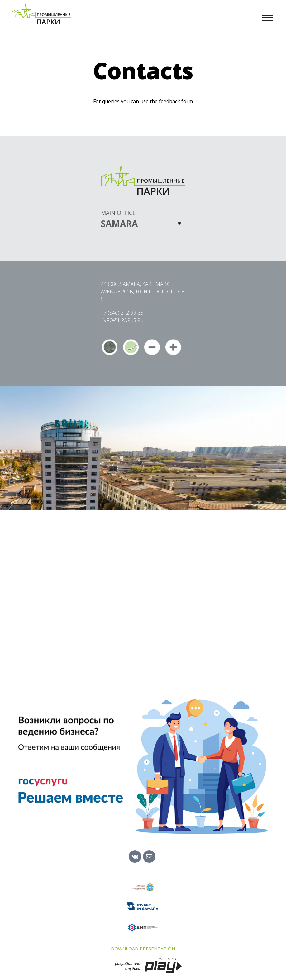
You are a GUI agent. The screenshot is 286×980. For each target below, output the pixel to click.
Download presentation (143, 949)
